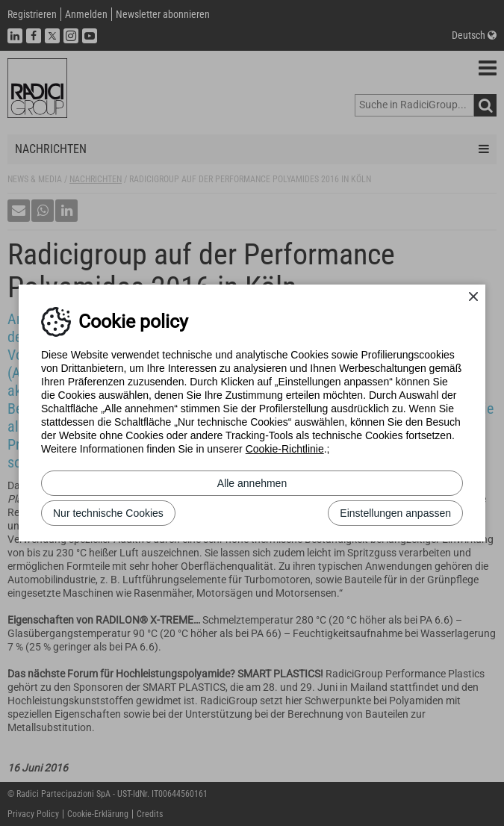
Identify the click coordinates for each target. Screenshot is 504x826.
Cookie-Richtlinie (285, 449)
